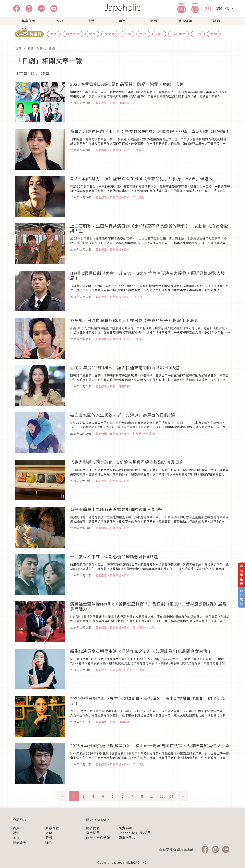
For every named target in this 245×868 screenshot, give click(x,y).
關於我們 (93, 828)
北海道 (110, 34)
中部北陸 (179, 34)
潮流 (60, 21)
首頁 (18, 48)
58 (162, 796)
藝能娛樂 (185, 21)
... (152, 796)
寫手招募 (93, 833)
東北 (214, 34)
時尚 (154, 21)
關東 (92, 34)
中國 (198, 34)
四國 (159, 34)
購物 (217, 21)
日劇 (52, 48)
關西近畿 (73, 34)
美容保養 (28, 21)
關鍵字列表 (35, 48)
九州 (143, 34)
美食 (122, 21)
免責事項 (125, 828)
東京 (54, 34)
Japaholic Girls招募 (135, 833)
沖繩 (127, 34)
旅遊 (91, 21)
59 (171, 796)
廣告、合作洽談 (98, 838)
